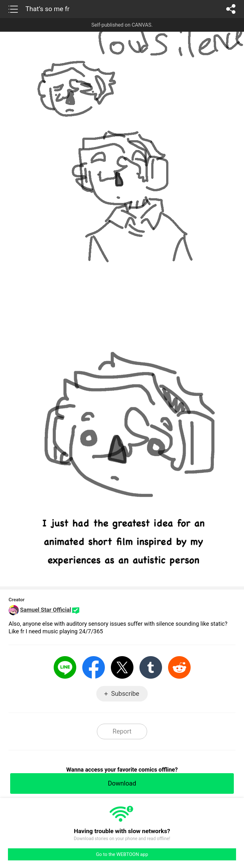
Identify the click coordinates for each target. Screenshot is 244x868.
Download (122, 783)
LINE (65, 667)
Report (122, 731)
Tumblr (151, 667)
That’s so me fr (47, 9)
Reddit (179, 667)
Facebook (94, 667)
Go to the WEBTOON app (122, 854)
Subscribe (125, 694)
